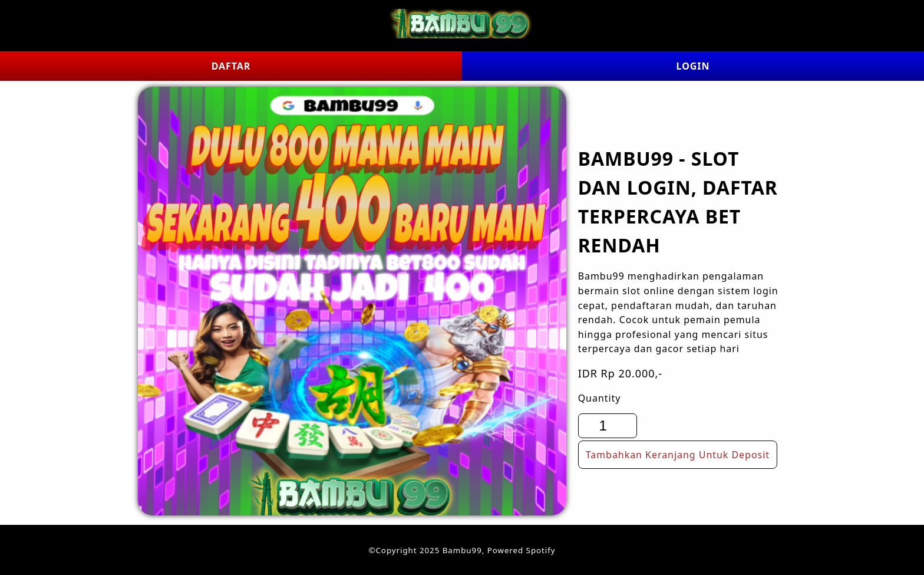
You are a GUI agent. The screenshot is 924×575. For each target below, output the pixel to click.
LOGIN (693, 66)
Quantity (600, 398)
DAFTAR (231, 66)
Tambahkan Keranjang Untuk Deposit (678, 455)
